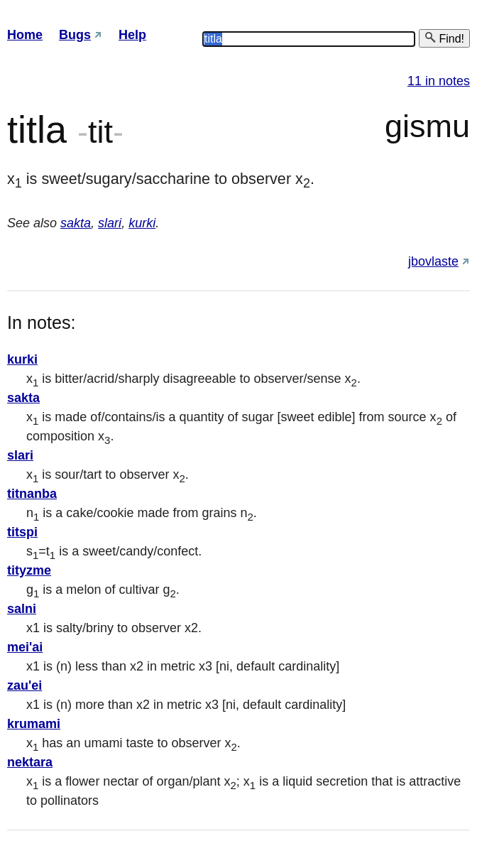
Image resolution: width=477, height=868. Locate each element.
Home (25, 35)
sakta (76, 223)
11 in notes (439, 81)
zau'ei (24, 685)
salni (22, 609)
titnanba (32, 494)
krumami (34, 724)
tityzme (29, 570)
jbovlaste (433, 261)
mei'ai (25, 647)
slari (110, 223)
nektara (30, 762)
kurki (142, 223)
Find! (444, 38)
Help (132, 35)
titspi (22, 532)
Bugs (75, 35)
